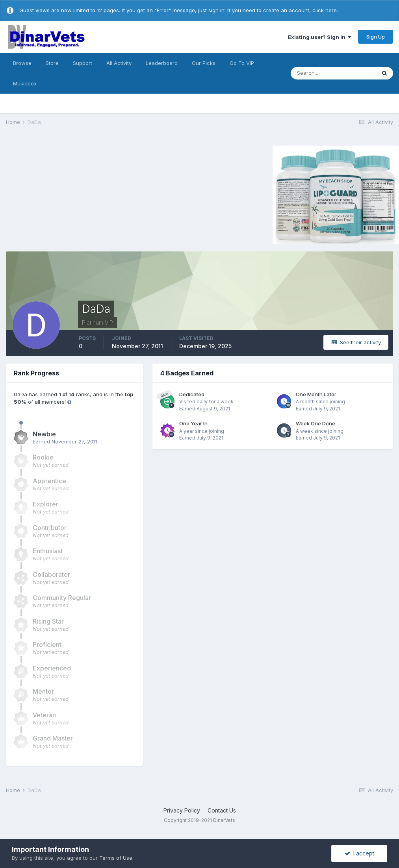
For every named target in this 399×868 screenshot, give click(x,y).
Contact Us (222, 810)
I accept (359, 853)
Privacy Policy (182, 810)
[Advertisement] (72, 194)
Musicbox (25, 83)
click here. (325, 10)
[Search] (333, 73)
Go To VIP (242, 63)
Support (83, 63)
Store (52, 63)
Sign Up (376, 37)
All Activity (119, 63)
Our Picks (204, 63)
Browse (22, 63)
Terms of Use (116, 858)
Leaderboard (162, 63)
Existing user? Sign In (319, 37)
